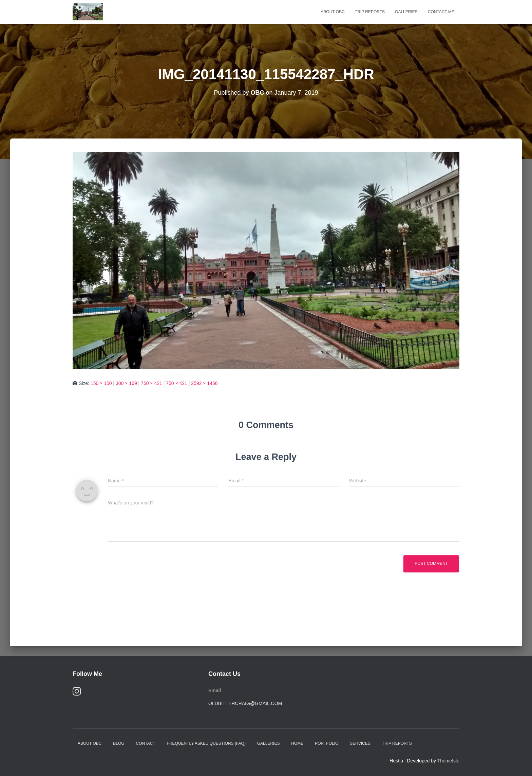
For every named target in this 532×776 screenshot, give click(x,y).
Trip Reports (370, 12)
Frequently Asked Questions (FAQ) (206, 743)
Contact (146, 743)
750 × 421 (151, 383)
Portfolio (327, 743)
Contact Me (441, 12)
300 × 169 (126, 383)
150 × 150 (101, 383)
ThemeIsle (448, 761)
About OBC (332, 12)
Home (297, 743)
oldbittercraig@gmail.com (245, 703)
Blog (119, 743)
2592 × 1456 (204, 383)
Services (360, 743)
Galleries (406, 12)
